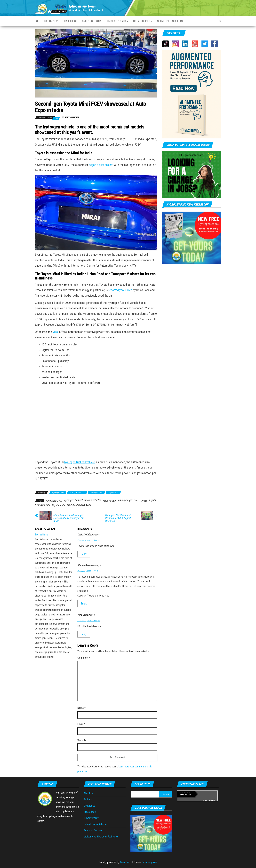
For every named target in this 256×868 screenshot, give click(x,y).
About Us (89, 793)
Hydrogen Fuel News (82, 6)
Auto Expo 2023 (54, 501)
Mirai (56, 332)
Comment (84, 658)
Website (82, 740)
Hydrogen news (96, 493)
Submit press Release (171, 21)
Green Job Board (92, 21)
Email (81, 724)
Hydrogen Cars (118, 21)
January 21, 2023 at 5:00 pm (89, 621)
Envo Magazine (150, 862)
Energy (205, 800)
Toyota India (58, 505)
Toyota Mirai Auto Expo (79, 505)
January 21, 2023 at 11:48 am (89, 571)
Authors (88, 800)
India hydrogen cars (128, 500)
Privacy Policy (91, 818)
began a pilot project (101, 165)
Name (81, 708)
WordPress (126, 862)
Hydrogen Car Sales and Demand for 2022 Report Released (118, 518)
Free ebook (71, 21)
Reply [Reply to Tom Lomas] (84, 634)
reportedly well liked (120, 290)
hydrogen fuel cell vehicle (80, 462)
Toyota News (113, 493)
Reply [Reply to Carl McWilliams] (84, 554)
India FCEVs (109, 501)
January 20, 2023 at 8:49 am (89, 540)
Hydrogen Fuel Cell (77, 493)
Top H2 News (52, 21)
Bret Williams (72, 118)
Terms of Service (93, 830)
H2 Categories (143, 21)
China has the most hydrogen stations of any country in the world (69, 518)
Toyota (144, 501)
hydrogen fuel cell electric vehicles (83, 500)
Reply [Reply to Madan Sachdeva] (84, 603)
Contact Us (90, 806)
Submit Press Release (95, 824)
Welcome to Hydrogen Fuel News (101, 837)
